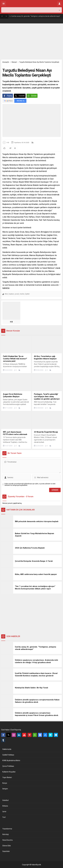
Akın (6, 294)
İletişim (5, 789)
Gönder (32, 96)
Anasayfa (6, 62)
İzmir (4, 812)
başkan (11, 294)
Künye (5, 783)
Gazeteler (6, 851)
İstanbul (5, 800)
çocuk (17, 294)
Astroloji (5, 834)
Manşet (14, 62)
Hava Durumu (8, 840)
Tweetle (19, 96)
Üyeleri (27, 294)
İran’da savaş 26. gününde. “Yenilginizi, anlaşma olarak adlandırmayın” (36, 16)
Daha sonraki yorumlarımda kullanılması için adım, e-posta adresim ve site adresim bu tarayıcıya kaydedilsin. (30, 484)
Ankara (5, 806)
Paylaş (7, 96)
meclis (22, 294)
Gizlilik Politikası (8, 755)
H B (8, 143)
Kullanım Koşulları (9, 772)
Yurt (4, 817)
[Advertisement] (31, 42)
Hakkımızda (7, 749)
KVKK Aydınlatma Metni (11, 760)
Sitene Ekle (7, 846)
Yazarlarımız (7, 829)
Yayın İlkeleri (7, 777)
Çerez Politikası (8, 766)
